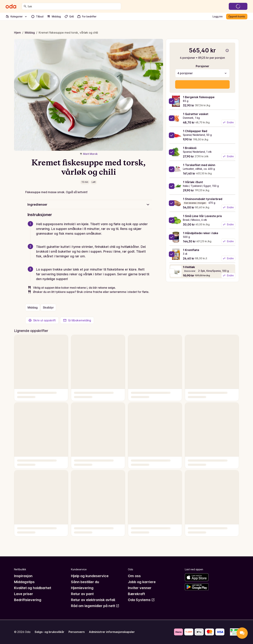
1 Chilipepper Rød (195, 131)
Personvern (77, 632)
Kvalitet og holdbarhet (33, 588)
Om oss (134, 576)
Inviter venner (140, 588)
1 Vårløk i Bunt (193, 182)
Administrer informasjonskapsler (112, 632)
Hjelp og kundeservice (90, 576)
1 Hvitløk (189, 267)
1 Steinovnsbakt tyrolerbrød (203, 199)
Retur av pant (82, 594)
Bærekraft (136, 594)
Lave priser (24, 594)
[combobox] (74, 6)
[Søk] (25, 6)
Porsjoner (202, 66)
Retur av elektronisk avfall (93, 600)
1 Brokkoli (190, 148)
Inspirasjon (23, 576)
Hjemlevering (82, 588)
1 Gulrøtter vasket (196, 114)
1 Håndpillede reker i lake (201, 233)
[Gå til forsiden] (11, 6)
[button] (90, 233)
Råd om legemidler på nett (95, 606)
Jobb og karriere (142, 582)
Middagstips (24, 582)
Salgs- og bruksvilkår (49, 632)
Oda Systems (141, 600)
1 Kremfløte (191, 250)
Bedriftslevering (28, 600)
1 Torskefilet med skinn (199, 165)
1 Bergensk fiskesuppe (199, 97)
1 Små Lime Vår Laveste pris (202, 216)
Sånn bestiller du (85, 582)
